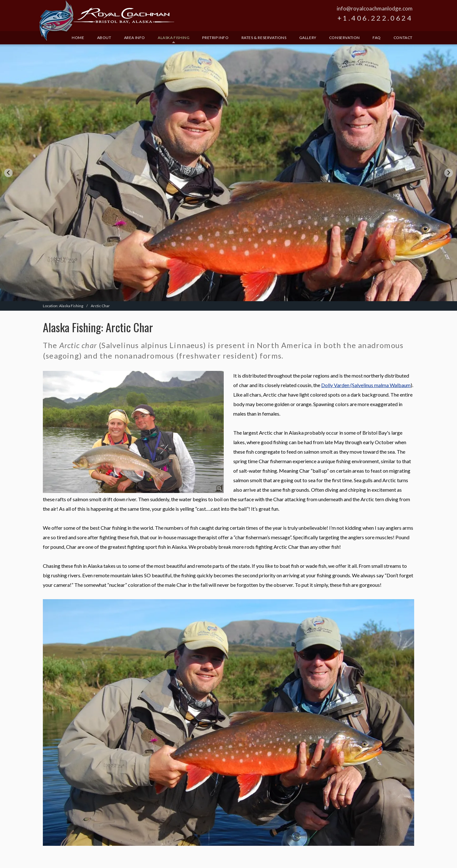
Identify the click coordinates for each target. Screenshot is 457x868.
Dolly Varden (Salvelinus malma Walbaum (366, 385)
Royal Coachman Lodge (107, 21)
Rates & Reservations (264, 38)
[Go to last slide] (8, 173)
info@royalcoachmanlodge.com (375, 8)
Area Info (135, 38)
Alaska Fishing (174, 38)
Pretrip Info (215, 38)
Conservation (344, 38)
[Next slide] (449, 173)
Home (78, 38)
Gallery (308, 38)
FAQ (377, 38)
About (104, 38)
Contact (403, 38)
